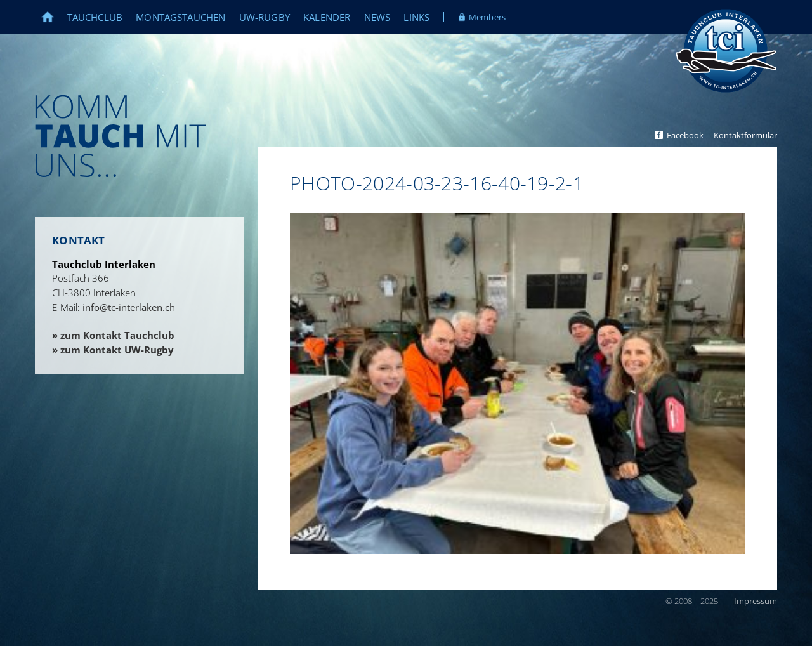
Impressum (756, 601)
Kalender (327, 17)
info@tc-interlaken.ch (129, 307)
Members (487, 17)
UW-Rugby (265, 17)
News (377, 17)
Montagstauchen (180, 17)
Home (54, 17)
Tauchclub (95, 17)
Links (416, 17)
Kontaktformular (745, 135)
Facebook (685, 135)
